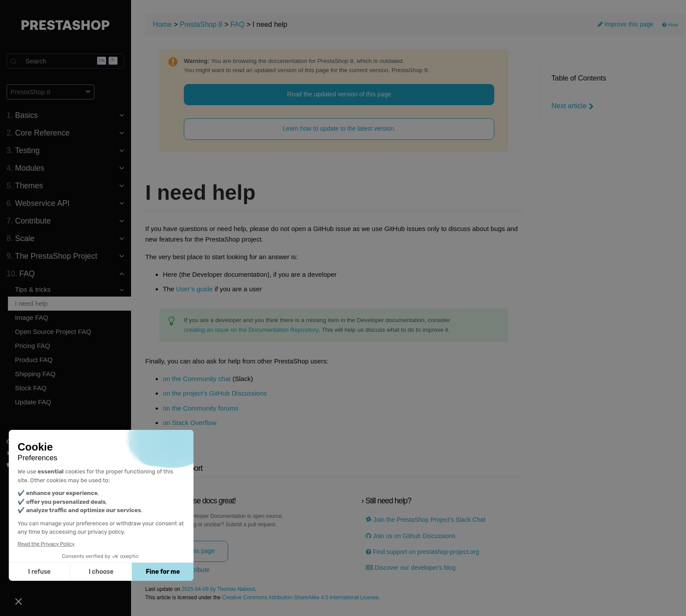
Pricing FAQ (33, 346)
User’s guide (195, 290)
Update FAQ (34, 402)
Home (163, 24)
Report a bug (28, 453)
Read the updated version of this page (340, 94)
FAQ (238, 24)
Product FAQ (34, 360)
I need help (32, 303)
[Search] (66, 61)
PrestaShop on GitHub (40, 442)
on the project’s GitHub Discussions (216, 393)
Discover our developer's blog (411, 568)
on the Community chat (197, 379)
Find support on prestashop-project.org (423, 552)
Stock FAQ (31, 388)
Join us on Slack (33, 464)
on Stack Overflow (190, 423)
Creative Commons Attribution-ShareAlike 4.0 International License (301, 598)
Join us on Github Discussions (411, 536)
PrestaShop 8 (202, 24)
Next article (573, 106)
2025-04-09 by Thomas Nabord (219, 589)
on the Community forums (201, 408)
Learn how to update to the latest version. (340, 129)
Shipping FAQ (36, 374)
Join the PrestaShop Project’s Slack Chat (426, 520)
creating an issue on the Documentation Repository (252, 330)
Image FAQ (32, 317)
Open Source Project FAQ (53, 332)
